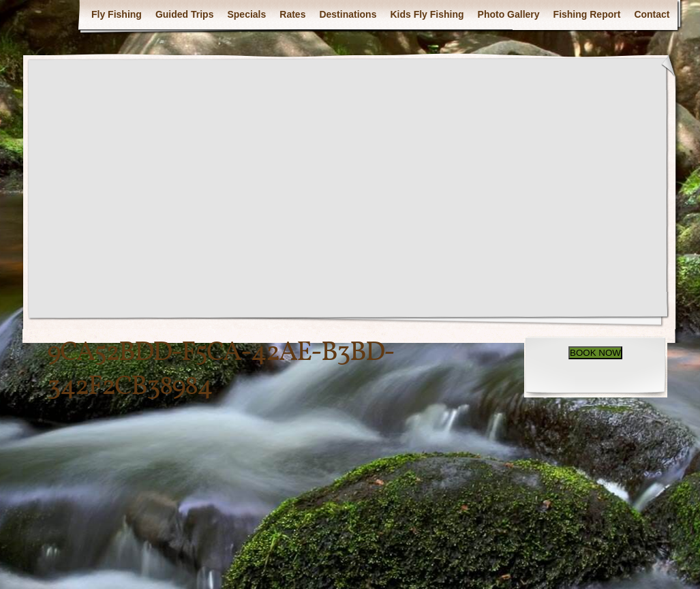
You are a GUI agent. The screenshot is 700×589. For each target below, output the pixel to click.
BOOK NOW (595, 353)
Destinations (348, 14)
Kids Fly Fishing (427, 14)
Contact (652, 14)
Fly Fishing (117, 14)
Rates (292, 14)
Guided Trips (185, 14)
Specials (246, 14)
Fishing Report (587, 14)
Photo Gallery (509, 14)
